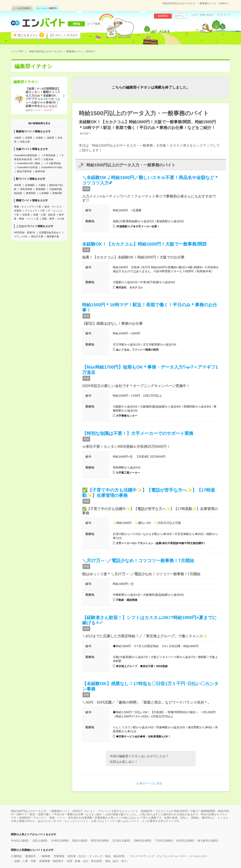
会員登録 (163, 16)
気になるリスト (31, 35)
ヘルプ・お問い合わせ (202, 15)
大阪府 (18, 138)
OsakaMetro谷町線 (27, 167)
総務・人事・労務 (25, 861)
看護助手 (30, 856)
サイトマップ (223, 15)
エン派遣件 (22, 8)
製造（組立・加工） (117, 861)
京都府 (39, 138)
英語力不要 (37, 236)
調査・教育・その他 (53, 219)
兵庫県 (29, 138)
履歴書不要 (53, 236)
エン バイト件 (47, 8)
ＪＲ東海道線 (48, 155)
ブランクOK (21, 236)
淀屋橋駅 (30, 185)
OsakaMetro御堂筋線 (26, 155)
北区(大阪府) (40, 841)
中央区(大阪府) (20, 841)
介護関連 (16, 856)
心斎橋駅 (44, 193)
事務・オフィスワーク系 (27, 207)
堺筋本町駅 (26, 189)
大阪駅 (42, 185)
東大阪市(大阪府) (208, 841)
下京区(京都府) (164, 841)
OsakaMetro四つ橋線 (28, 163)
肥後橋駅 (41, 189)
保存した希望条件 (67, 35)
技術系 (26, 215)
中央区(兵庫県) (60, 841)
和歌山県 (25, 142)
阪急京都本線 (24, 171)
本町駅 (18, 185)
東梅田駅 (31, 193)
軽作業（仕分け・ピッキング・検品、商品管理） (97, 856)
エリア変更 (94, 24)
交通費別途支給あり (50, 232)
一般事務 (45, 856)
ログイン (180, 16)
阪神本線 (40, 171)
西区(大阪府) (80, 841)
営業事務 (59, 856)
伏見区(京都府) (185, 841)
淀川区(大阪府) (121, 841)
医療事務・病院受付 (51, 861)
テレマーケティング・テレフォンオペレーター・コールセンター (169, 856)
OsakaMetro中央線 (52, 167)
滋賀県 (50, 138)
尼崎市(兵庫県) (142, 841)
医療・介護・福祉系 (44, 215)
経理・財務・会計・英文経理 (84, 861)
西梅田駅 (57, 193)
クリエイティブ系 (35, 211)
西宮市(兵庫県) (100, 841)
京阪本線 (49, 159)
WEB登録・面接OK (25, 232)
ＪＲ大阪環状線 (52, 163)
